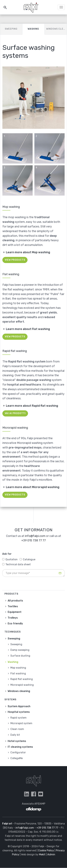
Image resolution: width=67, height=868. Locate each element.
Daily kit (15, 735)
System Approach (19, 706)
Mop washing (18, 668)
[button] (33, 98)
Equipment (15, 612)
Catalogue (28, 559)
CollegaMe (17, 758)
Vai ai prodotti (15, 413)
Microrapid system (21, 723)
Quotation (10, 559)
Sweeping (11, 29)
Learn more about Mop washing (28, 252)
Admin (51, 854)
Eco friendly (15, 623)
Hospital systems (19, 712)
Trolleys (13, 618)
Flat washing (18, 673)
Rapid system (18, 718)
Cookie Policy (46, 850)
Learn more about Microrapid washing (33, 487)
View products (15, 260)
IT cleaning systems (20, 747)
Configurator (18, 752)
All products (15, 601)
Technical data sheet (16, 564)
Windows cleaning (57, 29)
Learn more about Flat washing (28, 329)
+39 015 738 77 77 (33, 540)
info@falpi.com (35, 536)
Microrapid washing (22, 685)
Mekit (42, 854)
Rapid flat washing (22, 679)
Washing (33, 29)
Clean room (17, 729)
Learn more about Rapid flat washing (32, 406)
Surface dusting (20, 656)
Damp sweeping (20, 650)
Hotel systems (17, 741)
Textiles (13, 606)
